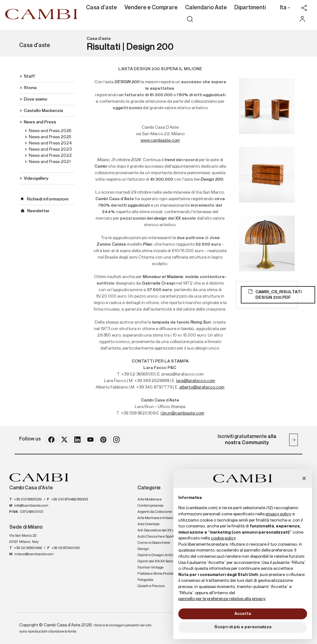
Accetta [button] (243, 614)
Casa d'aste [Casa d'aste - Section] (102, 8)
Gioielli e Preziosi (151, 586)
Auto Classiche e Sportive (158, 537)
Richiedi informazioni (48, 199)
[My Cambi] (304, 19)
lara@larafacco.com (196, 381)
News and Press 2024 (50, 143)
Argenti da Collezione (155, 512)
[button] (283, 8)
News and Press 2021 (50, 162)
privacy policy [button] (278, 514)
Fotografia (145, 580)
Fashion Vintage (150, 568)
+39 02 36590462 (28, 548)
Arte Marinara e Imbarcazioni (161, 518)
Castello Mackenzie (43, 111)
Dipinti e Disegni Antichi (157, 555)
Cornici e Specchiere (154, 543)
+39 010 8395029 (28, 500)
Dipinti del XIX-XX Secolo (157, 561)
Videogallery (36, 178)
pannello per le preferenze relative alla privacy (222, 599)
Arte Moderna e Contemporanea (150, 503)
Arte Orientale (148, 524)
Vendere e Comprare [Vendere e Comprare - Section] (151, 8)
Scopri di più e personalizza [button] (243, 627)
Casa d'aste (99, 39)
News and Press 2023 (50, 149)
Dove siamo (36, 99)
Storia (30, 88)
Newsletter (38, 211)
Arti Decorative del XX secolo (160, 530)
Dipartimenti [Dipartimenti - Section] (250, 8)
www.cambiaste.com (160, 140)
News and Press (40, 122)
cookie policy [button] (223, 538)
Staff (29, 76)
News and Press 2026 (50, 131)
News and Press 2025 (50, 137)
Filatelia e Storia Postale (156, 574)
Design (143, 549)
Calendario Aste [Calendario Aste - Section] (206, 8)
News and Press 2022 (50, 156)
